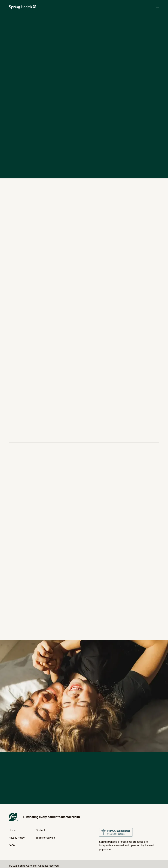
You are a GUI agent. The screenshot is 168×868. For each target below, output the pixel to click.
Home (12, 830)
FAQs (12, 845)
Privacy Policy (17, 838)
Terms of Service (45, 838)
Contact (40, 830)
